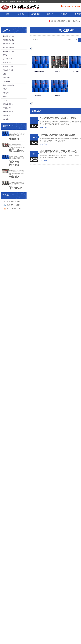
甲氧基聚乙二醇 (8, 70)
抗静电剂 (6, 93)
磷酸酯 (5, 100)
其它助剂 (6, 119)
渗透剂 (5, 97)
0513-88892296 (16, 205)
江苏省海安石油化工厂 (58, 21)
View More (44, 127)
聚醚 (4, 74)
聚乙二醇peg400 (11, 2)
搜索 (69, 21)
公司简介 (21, 14)
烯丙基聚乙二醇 (8, 66)
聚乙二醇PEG (7, 59)
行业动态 (64, 14)
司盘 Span (6, 78)
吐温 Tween (7, 81)
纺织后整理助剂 (8, 112)
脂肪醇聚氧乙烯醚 (9, 36)
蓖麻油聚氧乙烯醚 (9, 47)
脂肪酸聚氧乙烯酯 (9, 44)
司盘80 (25, 2)
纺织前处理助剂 (8, 104)
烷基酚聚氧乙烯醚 (9, 40)
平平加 (5, 55)
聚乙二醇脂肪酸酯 (9, 85)
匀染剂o (19, 2)
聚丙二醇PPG (33, 2)
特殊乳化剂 (6, 115)
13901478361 (16, 201)
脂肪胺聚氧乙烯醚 (9, 51)
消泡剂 (5, 89)
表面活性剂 (36, 14)
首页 (7, 14)
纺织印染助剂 (7, 108)
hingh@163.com (16, 209)
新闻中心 (50, 14)
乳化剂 (2, 2)
